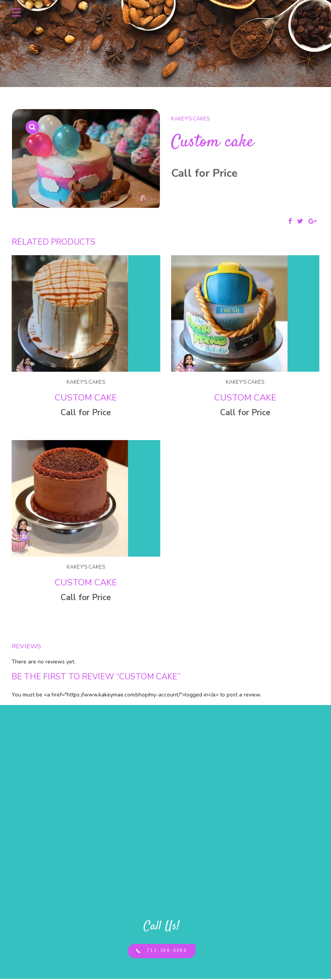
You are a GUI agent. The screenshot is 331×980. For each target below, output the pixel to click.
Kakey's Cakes (190, 119)
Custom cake (86, 398)
